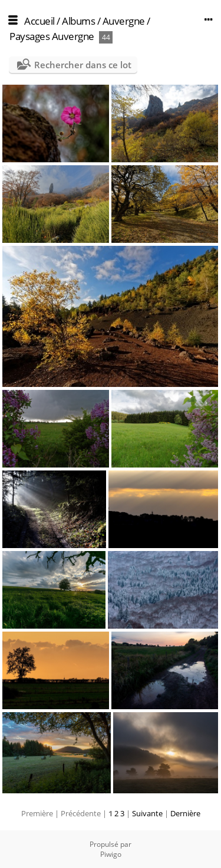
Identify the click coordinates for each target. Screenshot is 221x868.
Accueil (39, 21)
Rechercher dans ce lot (83, 65)
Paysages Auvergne (52, 36)
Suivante (147, 813)
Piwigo (111, 854)
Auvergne (124, 21)
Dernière (185, 813)
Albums (78, 21)
